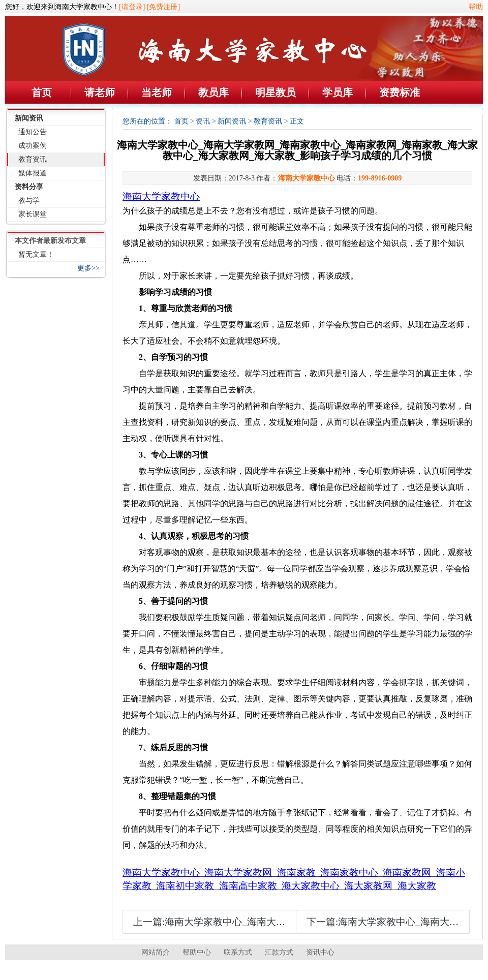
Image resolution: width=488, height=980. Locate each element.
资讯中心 (320, 952)
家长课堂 (33, 214)
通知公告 (33, 132)
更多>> (88, 268)
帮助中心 (197, 952)
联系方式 (238, 952)
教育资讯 (33, 159)
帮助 (476, 7)
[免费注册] (163, 7)
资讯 (203, 121)
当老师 (157, 93)
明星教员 (276, 93)
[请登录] (132, 7)
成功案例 (33, 146)
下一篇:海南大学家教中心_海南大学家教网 (397, 922)
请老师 (100, 93)
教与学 (29, 201)
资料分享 (29, 187)
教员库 (213, 93)
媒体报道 (33, 173)
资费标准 (400, 93)
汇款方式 (279, 952)
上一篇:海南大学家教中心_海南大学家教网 (224, 922)
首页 (42, 93)
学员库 (338, 93)
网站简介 (156, 952)
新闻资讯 (29, 118)
